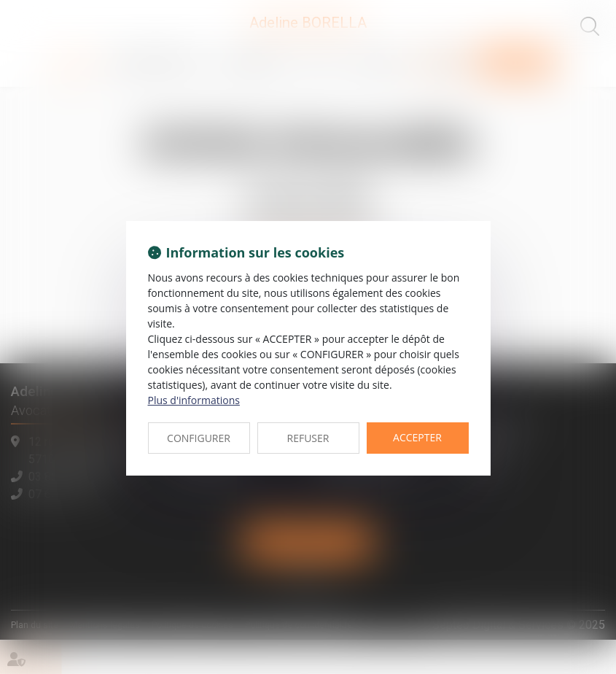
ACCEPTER (417, 437)
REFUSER (308, 438)
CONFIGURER (199, 438)
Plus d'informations (194, 400)
